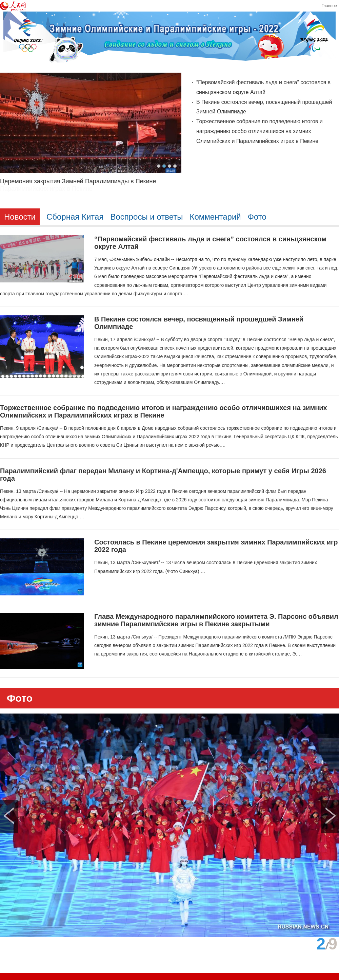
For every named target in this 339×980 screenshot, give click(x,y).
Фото (20, 698)
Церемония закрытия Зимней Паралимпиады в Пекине (78, 181)
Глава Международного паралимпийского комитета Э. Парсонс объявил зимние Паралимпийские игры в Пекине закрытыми (216, 620)
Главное (329, 6)
